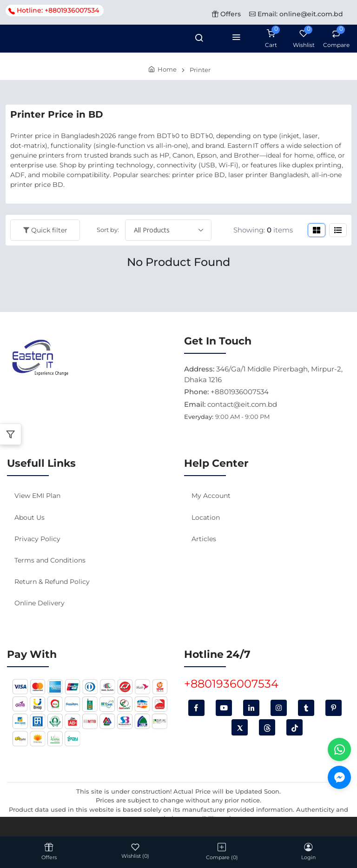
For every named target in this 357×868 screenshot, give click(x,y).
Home (167, 69)
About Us (30, 517)
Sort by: (108, 230)
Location (206, 517)
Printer (200, 70)
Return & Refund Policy (52, 582)
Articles (204, 539)
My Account (211, 496)
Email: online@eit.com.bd (296, 14)
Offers (226, 14)
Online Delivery (40, 603)
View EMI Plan (37, 496)
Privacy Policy (37, 539)
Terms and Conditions (50, 560)
